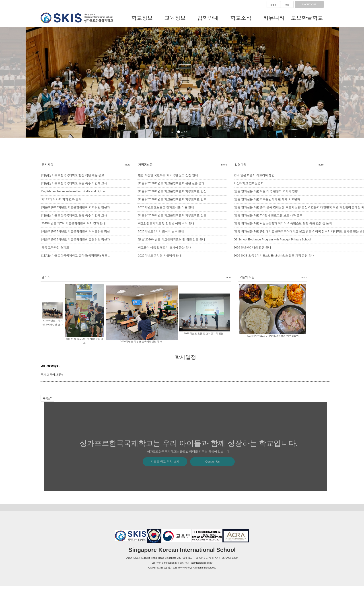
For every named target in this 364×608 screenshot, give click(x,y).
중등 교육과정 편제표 (55, 247)
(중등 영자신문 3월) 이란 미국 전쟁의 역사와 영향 (266, 191)
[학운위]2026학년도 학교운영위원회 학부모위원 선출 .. (173, 215)
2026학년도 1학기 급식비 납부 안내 (161, 231)
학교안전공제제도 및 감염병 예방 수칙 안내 (166, 223)
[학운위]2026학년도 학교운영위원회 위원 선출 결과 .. (172, 183)
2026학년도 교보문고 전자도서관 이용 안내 (166, 207)
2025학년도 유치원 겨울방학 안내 (160, 255)
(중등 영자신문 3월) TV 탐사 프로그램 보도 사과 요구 (268, 215)
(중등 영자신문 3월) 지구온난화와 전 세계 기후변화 (267, 199)
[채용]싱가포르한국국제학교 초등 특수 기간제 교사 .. (76, 183)
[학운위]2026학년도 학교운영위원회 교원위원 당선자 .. (77, 239)
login (273, 5)
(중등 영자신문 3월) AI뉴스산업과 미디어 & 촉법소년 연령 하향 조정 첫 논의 (283, 223)
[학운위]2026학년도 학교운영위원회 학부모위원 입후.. (173, 199)
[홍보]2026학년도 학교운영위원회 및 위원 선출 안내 (172, 239)
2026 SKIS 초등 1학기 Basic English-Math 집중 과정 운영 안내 (274, 255)
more (128, 165)
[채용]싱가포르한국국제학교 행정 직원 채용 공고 (73, 175)
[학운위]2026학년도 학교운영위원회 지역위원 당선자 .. (77, 207)
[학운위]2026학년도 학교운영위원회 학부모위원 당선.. (76, 231)
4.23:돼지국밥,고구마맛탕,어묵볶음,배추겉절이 (273, 336)
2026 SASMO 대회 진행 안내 (252, 247)
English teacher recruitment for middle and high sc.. (74, 191)
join (287, 5)
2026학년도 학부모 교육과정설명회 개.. (142, 341)
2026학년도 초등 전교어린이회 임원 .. (205, 333)
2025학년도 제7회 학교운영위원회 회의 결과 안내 (74, 223)
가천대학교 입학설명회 (249, 183)
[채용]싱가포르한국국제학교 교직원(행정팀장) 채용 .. (76, 255)
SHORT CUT (309, 4)
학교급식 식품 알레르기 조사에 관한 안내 (165, 247)
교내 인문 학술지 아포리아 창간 (254, 175)
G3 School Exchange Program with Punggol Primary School (272, 239)
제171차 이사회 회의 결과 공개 (61, 199)
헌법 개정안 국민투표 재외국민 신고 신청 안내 (168, 175)
